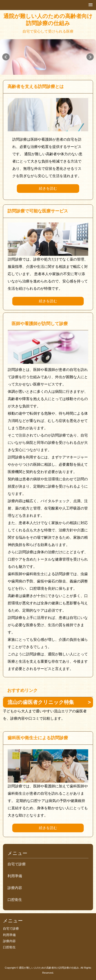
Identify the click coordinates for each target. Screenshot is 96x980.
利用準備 (15, 876)
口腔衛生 (15, 900)
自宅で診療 (17, 864)
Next (90, 57)
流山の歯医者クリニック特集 (41, 702)
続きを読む (48, 188)
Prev (6, 57)
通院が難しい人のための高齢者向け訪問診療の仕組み (48, 20)
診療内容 (15, 888)
